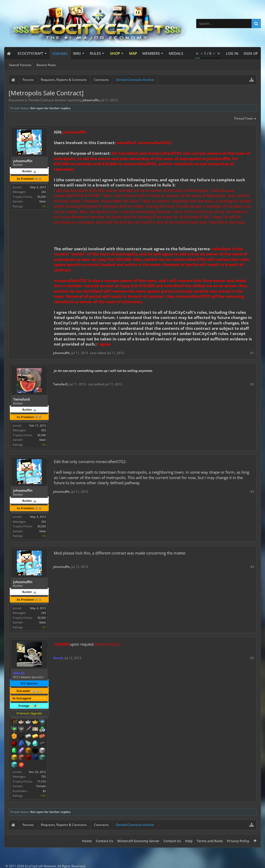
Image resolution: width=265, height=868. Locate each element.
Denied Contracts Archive (47, 100)
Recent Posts (46, 65)
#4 (252, 567)
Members (151, 53)
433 (43, 430)
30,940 (42, 435)
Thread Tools (245, 119)
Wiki (77, 53)
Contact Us (104, 841)
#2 (252, 384)
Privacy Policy (238, 841)
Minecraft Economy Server (138, 841)
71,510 (42, 781)
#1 (252, 353)
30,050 (42, 197)
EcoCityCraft (30, 53)
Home (87, 841)
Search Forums (20, 65)
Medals (176, 53)
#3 (252, 492)
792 (43, 776)
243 (43, 192)
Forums (60, 54)
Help (189, 841)
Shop (115, 53)
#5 (252, 658)
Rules (95, 53)
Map (133, 53)
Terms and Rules (210, 841)
